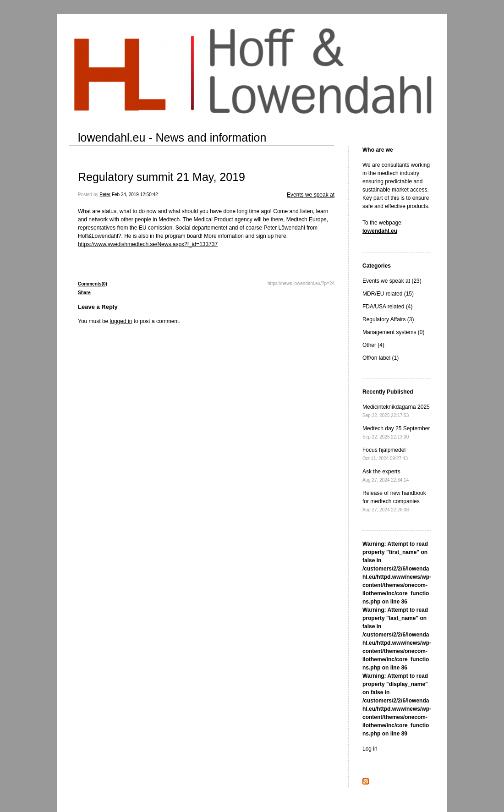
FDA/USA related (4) (387, 307)
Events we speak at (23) (392, 281)
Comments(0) (93, 284)
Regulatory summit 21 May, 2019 (162, 177)
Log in (370, 749)
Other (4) (373, 345)
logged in (121, 321)
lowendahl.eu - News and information (172, 137)
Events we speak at (311, 195)
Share (84, 293)
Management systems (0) (393, 332)
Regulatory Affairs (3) (388, 319)
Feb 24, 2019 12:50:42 (135, 195)
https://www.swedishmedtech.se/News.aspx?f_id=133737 (148, 244)
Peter (105, 195)
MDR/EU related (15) (388, 294)
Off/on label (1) (381, 358)
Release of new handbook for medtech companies (394, 501)
